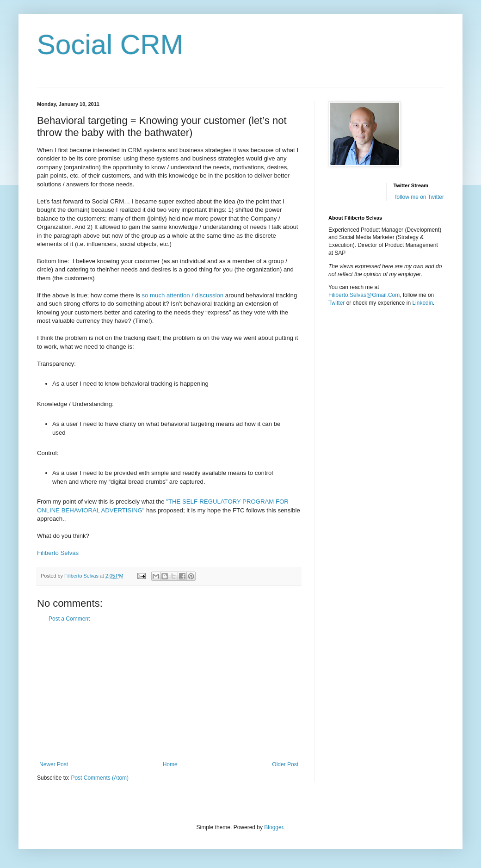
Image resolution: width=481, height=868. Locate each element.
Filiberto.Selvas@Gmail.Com (364, 295)
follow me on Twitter (419, 197)
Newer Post (54, 764)
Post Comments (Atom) (100, 778)
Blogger (274, 827)
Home (170, 764)
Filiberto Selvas (59, 553)
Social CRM (110, 45)
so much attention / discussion (182, 295)
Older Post (285, 764)
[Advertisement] (169, 692)
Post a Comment (69, 619)
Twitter (336, 303)
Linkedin (422, 303)
